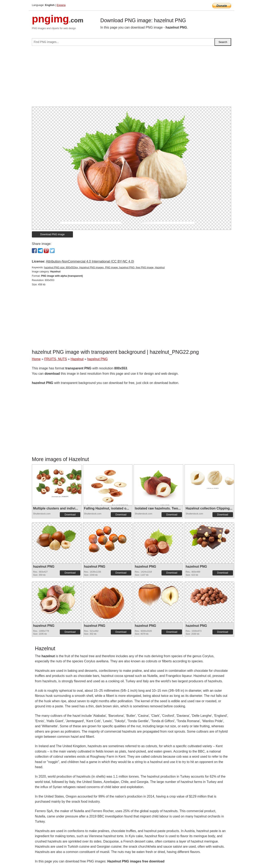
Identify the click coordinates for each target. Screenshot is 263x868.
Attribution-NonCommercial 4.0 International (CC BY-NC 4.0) (90, 261)
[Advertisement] (131, 78)
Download (70, 515)
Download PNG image (52, 234)
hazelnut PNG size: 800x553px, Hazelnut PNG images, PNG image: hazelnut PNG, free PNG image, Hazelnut (104, 267)
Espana (61, 5)
